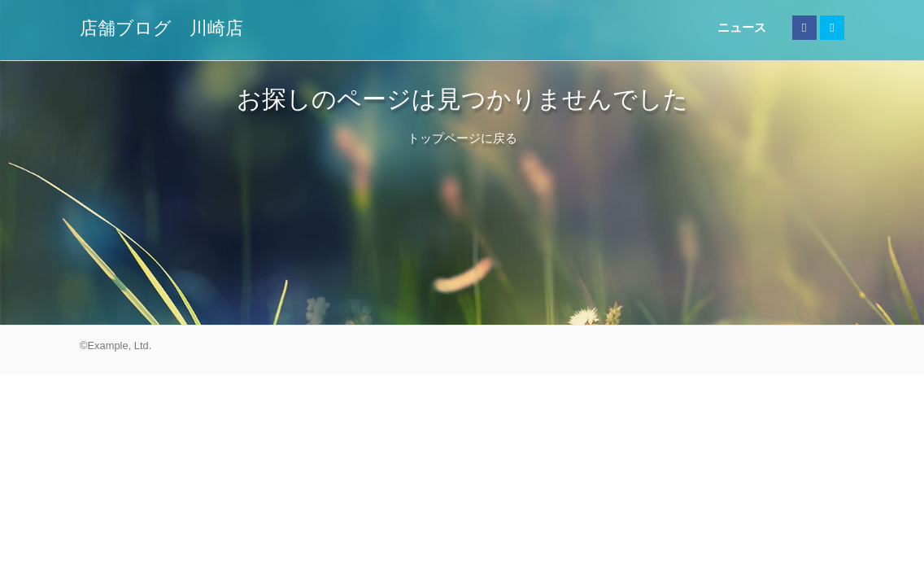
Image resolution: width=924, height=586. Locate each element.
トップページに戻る (462, 138)
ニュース (742, 27)
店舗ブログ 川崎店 (161, 28)
